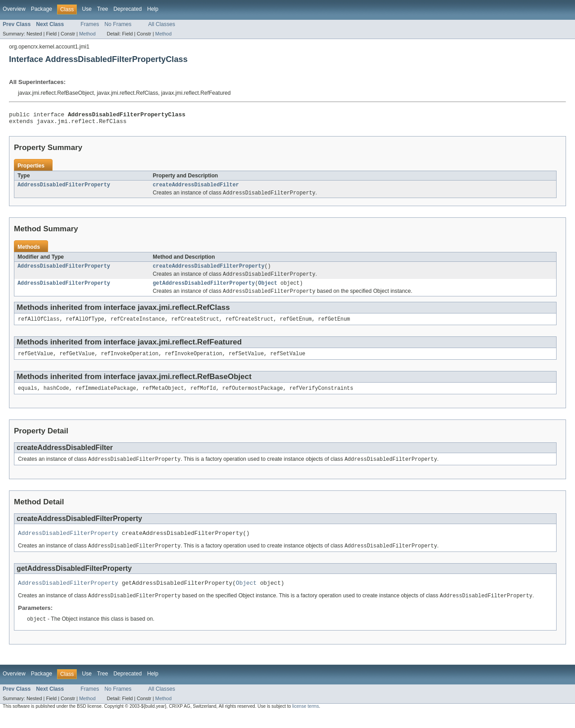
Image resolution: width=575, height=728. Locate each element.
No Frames (118, 24)
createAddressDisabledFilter (196, 188)
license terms (305, 720)
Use (87, 9)
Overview (14, 9)
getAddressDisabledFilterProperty (204, 289)
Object (268, 289)
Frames (90, 24)
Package (42, 9)
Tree (103, 9)
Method (87, 34)
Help (153, 9)
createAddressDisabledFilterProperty (209, 271)
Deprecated (128, 9)
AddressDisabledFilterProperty (64, 188)
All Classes (162, 24)
